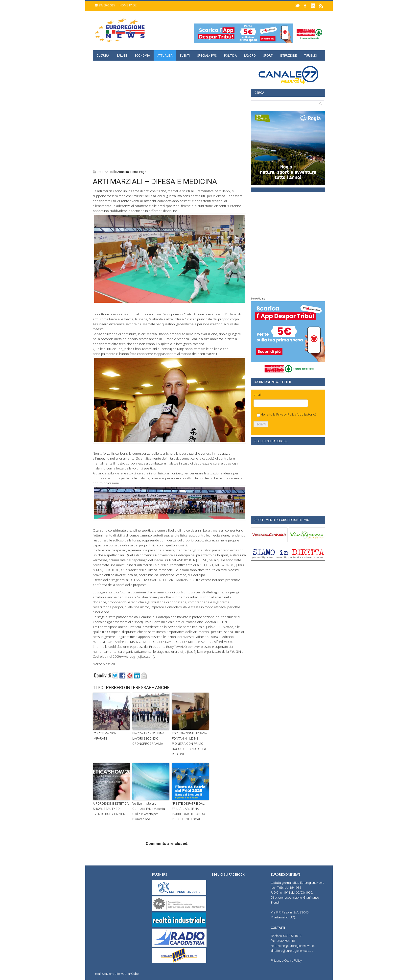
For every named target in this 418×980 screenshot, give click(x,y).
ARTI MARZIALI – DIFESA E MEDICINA (155, 181)
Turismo (311, 56)
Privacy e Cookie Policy (286, 961)
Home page (128, 5)
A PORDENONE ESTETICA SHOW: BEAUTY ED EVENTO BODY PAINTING (111, 809)
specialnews (207, 56)
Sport (268, 56)
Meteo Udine (258, 299)
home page (138, 172)
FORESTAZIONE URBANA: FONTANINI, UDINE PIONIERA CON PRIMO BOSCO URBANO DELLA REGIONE (190, 744)
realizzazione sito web (111, 974)
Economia (142, 56)
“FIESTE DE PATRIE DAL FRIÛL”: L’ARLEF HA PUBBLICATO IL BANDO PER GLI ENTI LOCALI (188, 811)
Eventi (185, 56)
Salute (122, 56)
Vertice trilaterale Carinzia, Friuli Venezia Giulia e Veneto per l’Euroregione (149, 811)
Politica (230, 56)
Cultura (103, 56)
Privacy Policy (286, 414)
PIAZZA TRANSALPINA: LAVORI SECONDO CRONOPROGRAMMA (149, 738)
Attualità (165, 56)
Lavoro (250, 56)
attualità (123, 172)
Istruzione (288, 56)
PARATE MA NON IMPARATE (105, 736)
